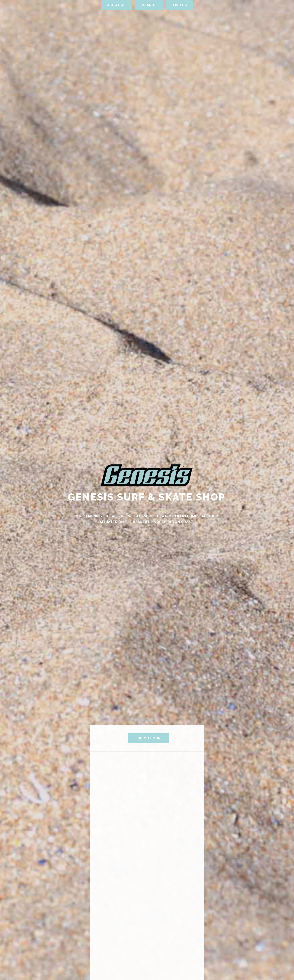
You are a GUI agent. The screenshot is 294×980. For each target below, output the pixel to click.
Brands (149, 5)
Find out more (149, 738)
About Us (116, 5)
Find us (180, 5)
